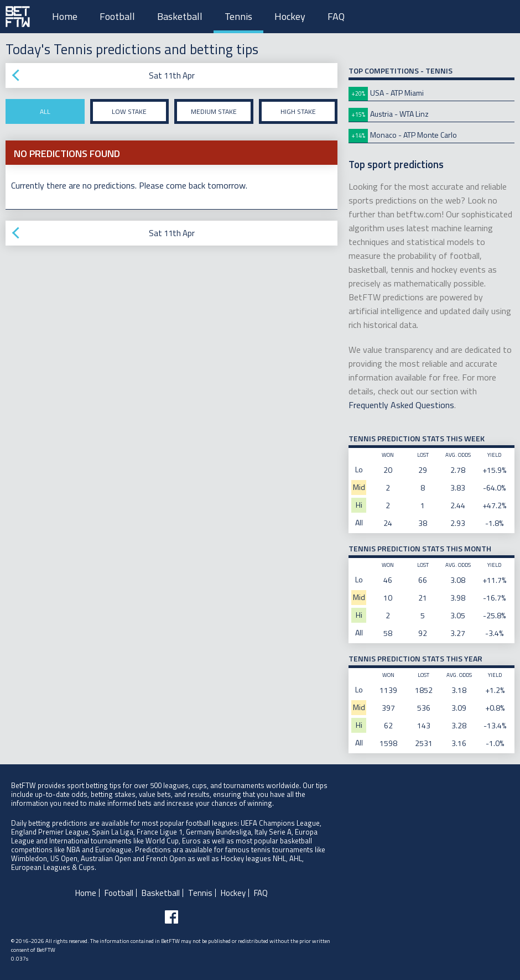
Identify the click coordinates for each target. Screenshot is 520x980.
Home (65, 16)
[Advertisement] (171, 212)
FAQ (336, 16)
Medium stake (214, 111)
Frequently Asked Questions (401, 405)
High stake (298, 111)
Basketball (180, 16)
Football (117, 16)
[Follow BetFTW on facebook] (171, 917)
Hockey (290, 16)
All (45, 111)
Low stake (129, 111)
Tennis (238, 16)
